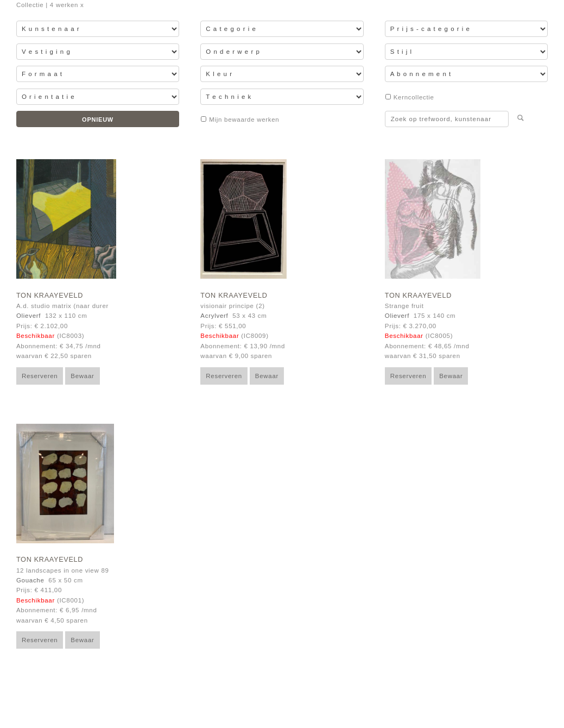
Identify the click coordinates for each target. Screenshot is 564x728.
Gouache (30, 580)
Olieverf (28, 316)
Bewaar (82, 376)
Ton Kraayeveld (50, 296)
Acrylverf (214, 316)
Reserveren (40, 376)
